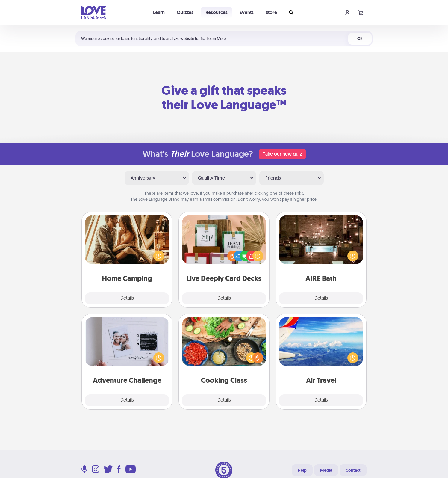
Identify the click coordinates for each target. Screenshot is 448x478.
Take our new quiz (282, 154)
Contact (353, 470)
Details (127, 298)
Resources (217, 12)
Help (302, 470)
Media (326, 470)
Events (247, 12)
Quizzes (185, 12)
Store (271, 12)
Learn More (216, 39)
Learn (159, 12)
